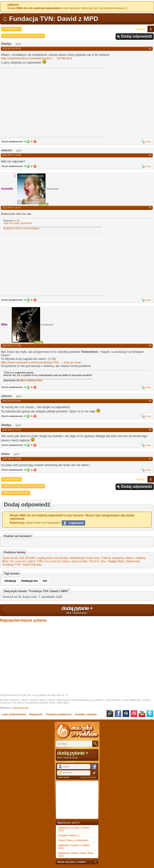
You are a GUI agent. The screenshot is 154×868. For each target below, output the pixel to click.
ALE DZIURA (27, 558)
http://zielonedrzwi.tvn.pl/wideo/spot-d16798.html (36, 58)
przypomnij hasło (88, 777)
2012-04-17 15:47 (11, 208)
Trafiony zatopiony (112, 558)
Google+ (110, 714)
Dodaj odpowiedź (137, 36)
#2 (150, 155)
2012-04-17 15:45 (11, 155)
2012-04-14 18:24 (11, 49)
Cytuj (148, 141)
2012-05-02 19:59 (11, 459)
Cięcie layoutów (21, 708)
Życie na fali (10, 558)
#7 (150, 459)
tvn (45, 581)
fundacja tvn (30, 581)
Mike (4, 325)
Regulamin (36, 714)
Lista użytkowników (14, 714)
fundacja (10, 581)
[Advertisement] (36, 264)
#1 (150, 49)
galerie (76, 823)
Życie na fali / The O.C (85, 561)
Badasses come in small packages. (22, 228)
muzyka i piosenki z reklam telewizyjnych (23, 36)
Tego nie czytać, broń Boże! (18, 223)
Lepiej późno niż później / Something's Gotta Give (68, 558)
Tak (28, 141)
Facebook (118, 714)
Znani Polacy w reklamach (73, 840)
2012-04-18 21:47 (11, 401)
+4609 (44, 205)
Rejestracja (17, 523)
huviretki (7, 189)
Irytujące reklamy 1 (69, 835)
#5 (150, 401)
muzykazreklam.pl (11, 29)
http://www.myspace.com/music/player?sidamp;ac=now (41, 362)
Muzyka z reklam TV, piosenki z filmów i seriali (77, 731)
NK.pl (126, 714)
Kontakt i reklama (86, 714)
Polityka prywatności (59, 714)
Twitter (150, 714)
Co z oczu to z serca (57, 561)
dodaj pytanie (77, 610)
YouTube (142, 714)
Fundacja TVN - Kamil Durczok (22, 565)
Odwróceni (133, 561)
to (15, 221)
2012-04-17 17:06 (11, 346)
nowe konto (64, 777)
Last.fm (134, 714)
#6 (150, 430)
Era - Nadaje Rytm (113, 561)
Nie (35, 141)
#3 (150, 208)
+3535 (38, 343)
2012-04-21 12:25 (11, 430)
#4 (150, 346)
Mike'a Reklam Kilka (31, 380)
